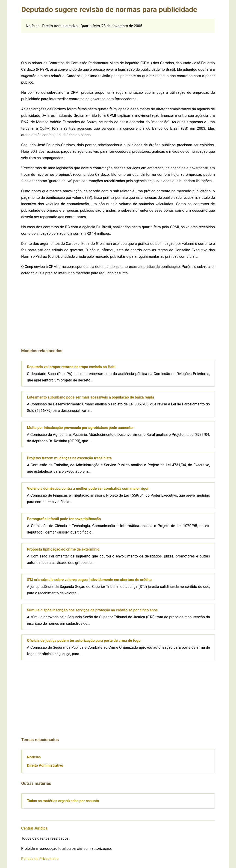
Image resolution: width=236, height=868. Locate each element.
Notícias (34, 757)
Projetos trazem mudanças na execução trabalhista (69, 458)
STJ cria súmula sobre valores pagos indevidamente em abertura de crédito (89, 580)
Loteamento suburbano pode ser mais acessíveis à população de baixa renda (90, 397)
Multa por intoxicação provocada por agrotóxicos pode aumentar (80, 428)
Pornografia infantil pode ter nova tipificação (64, 519)
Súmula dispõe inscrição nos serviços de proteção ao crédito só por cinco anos (92, 610)
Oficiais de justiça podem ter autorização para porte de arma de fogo (84, 641)
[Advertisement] (118, 44)
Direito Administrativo (45, 765)
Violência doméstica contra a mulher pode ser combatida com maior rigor (88, 488)
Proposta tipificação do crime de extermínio (63, 549)
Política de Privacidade (40, 859)
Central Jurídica (34, 828)
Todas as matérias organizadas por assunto (63, 801)
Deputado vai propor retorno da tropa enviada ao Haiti (71, 367)
